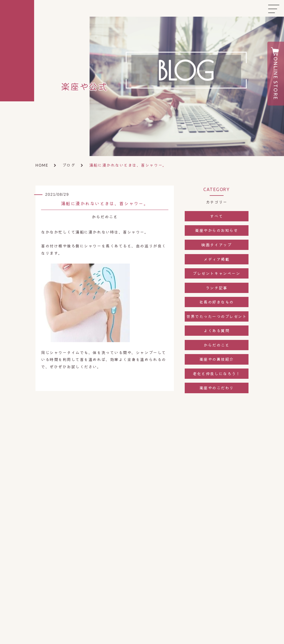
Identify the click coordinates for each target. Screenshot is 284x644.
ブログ (69, 165)
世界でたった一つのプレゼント (217, 316)
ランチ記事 (217, 288)
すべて (216, 216)
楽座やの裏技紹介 (217, 359)
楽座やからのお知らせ (216, 230)
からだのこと (216, 345)
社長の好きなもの (217, 302)
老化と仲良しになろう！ (216, 374)
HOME (42, 165)
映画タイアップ (216, 245)
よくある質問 (216, 330)
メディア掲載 (216, 259)
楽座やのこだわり (217, 388)
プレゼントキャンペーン (216, 273)
